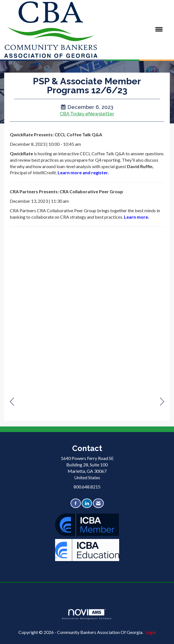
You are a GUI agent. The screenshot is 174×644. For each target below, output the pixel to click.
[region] (162, 402)
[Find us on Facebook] (76, 503)
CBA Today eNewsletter (87, 114)
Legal (151, 632)
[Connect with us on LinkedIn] (87, 503)
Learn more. (137, 217)
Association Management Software (87, 614)
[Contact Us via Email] (98, 503)
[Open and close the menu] (133, 29)
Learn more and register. (84, 172)
